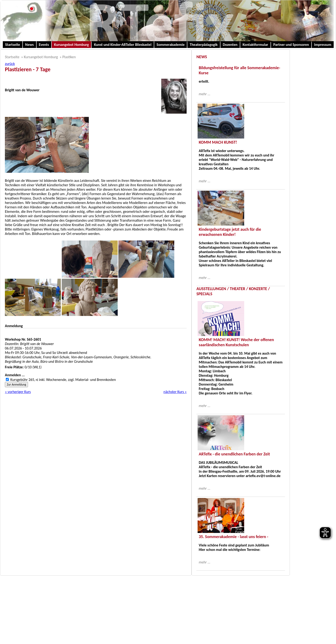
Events (44, 45)
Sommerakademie (171, 45)
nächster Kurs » (175, 392)
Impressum (323, 45)
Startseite (13, 45)
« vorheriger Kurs (18, 392)
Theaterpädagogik (204, 45)
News (29, 45)
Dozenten (230, 45)
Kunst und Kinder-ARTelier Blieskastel (123, 45)
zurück (10, 64)
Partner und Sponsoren (291, 45)
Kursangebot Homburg (71, 45)
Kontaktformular (255, 45)
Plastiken (69, 57)
